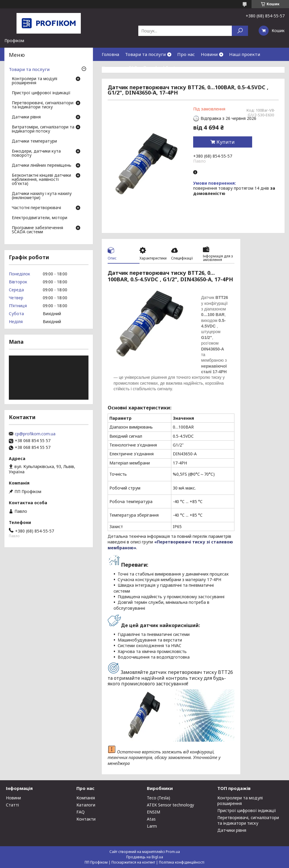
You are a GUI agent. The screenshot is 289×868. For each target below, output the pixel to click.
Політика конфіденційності (182, 862)
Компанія (86, 798)
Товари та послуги (145, 54)
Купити (226, 142)
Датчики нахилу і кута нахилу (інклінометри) (42, 196)
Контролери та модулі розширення (35, 81)
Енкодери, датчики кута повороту (36, 153)
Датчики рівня (26, 117)
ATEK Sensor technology (170, 805)
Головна (110, 54)
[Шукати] (240, 31)
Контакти (112, 67)
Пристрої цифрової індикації (41, 93)
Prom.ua (173, 852)
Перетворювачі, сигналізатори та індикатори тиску (43, 105)
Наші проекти (245, 54)
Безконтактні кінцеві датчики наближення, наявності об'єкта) (41, 180)
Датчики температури (34, 141)
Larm (152, 826)
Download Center (162, 67)
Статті (12, 805)
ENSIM (153, 812)
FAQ (133, 67)
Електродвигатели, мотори (40, 218)
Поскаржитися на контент (133, 862)
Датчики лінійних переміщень (42, 166)
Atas (151, 819)
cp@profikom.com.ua (35, 434)
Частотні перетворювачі (36, 208)
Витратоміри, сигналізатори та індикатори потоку (43, 129)
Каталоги (86, 805)
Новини (209, 54)
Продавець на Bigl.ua (145, 857)
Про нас (186, 54)
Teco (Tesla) (159, 798)
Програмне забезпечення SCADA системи (37, 230)
